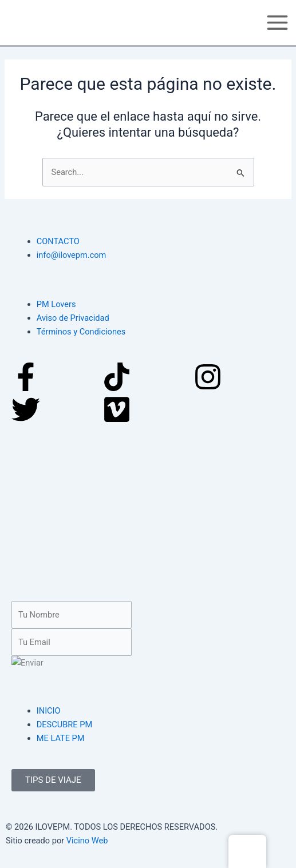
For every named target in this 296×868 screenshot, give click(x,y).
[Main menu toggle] (277, 23)
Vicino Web (87, 841)
